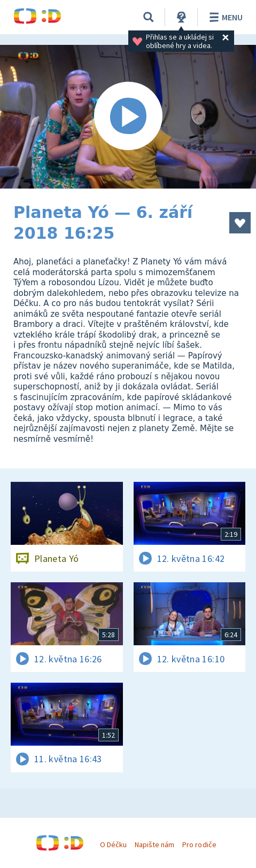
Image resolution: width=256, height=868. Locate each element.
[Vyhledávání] (149, 17)
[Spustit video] (128, 117)
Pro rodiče (199, 844)
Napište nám (154, 844)
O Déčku (113, 844)
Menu (224, 17)
